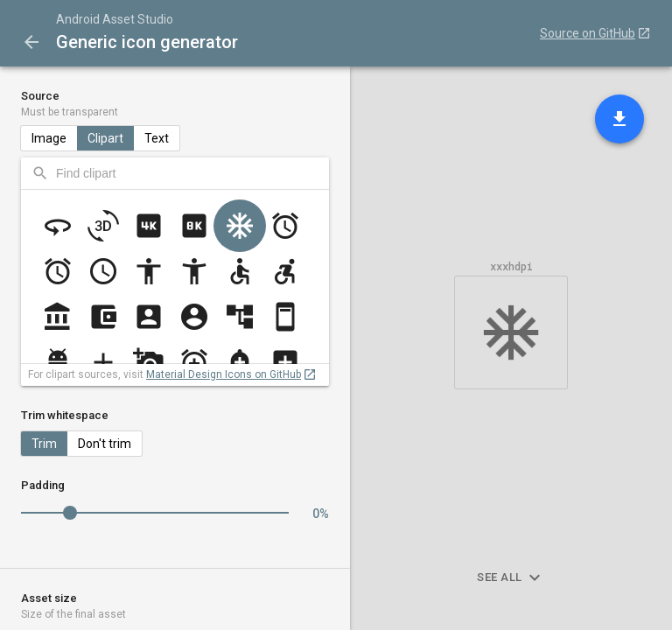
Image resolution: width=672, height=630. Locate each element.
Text (157, 138)
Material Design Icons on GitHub (224, 374)
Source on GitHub (588, 33)
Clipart (105, 138)
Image (49, 138)
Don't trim (105, 444)
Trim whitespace (65, 415)
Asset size (175, 606)
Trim (44, 444)
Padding (43, 485)
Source (175, 104)
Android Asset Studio (115, 19)
